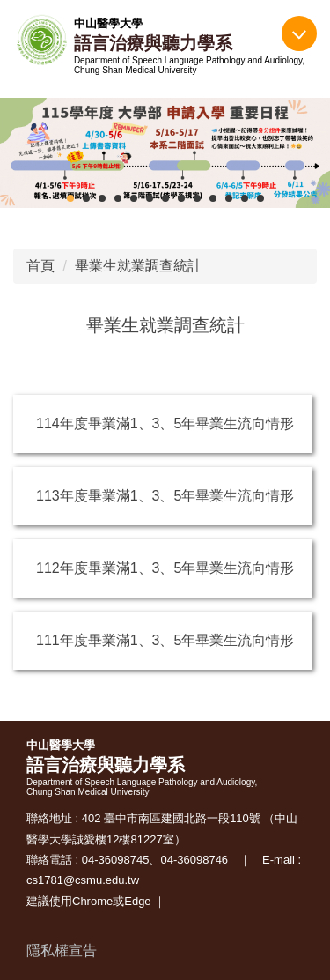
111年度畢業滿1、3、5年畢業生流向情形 (165, 640)
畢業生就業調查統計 (138, 266)
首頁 (40, 266)
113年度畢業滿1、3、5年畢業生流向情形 (165, 496)
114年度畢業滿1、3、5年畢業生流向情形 (165, 423)
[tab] (70, 198)
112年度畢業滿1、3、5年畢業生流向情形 (165, 568)
